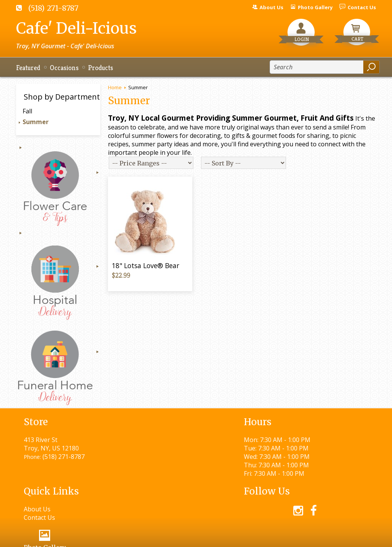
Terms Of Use (187, 538)
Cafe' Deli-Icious (76, 28)
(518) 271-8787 (53, 8)
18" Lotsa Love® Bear (145, 265)
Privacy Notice (237, 538)
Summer (36, 122)
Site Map (350, 538)
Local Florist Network (297, 538)
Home (115, 87)
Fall (27, 111)
